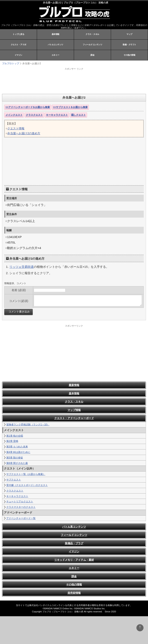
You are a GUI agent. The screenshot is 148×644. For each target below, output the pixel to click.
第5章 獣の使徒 (15, 458)
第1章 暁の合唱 (15, 436)
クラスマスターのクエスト (21, 507)
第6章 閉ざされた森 (17, 463)
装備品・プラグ (74, 543)
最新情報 (74, 385)
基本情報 (55, 34)
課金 (92, 55)
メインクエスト (14, 115)
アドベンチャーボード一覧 (21, 518)
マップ (129, 34)
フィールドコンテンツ (92, 45)
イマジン (18, 55)
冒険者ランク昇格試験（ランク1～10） (28, 425)
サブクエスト (14, 480)
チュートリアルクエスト (20, 502)
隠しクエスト (78, 115)
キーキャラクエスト (57, 115)
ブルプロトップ (11, 63)
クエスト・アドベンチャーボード (74, 418)
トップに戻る (18, 34)
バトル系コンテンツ (74, 527)
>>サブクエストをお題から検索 (70, 107)
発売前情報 (74, 593)
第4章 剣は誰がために (18, 452)
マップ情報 (74, 410)
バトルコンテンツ (55, 45)
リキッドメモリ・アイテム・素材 (74, 560)
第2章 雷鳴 (12, 441)
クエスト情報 (16, 128)
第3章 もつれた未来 (17, 447)
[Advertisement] (53, 81)
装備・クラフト (129, 45)
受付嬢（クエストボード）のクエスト (27, 485)
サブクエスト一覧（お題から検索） (26, 474)
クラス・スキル (92, 34)
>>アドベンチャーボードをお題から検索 (28, 107)
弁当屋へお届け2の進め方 (24, 133)
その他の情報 (129, 55)
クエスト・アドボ (18, 45)
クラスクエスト (34, 115)
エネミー (55, 55)
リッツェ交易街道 (22, 267)
